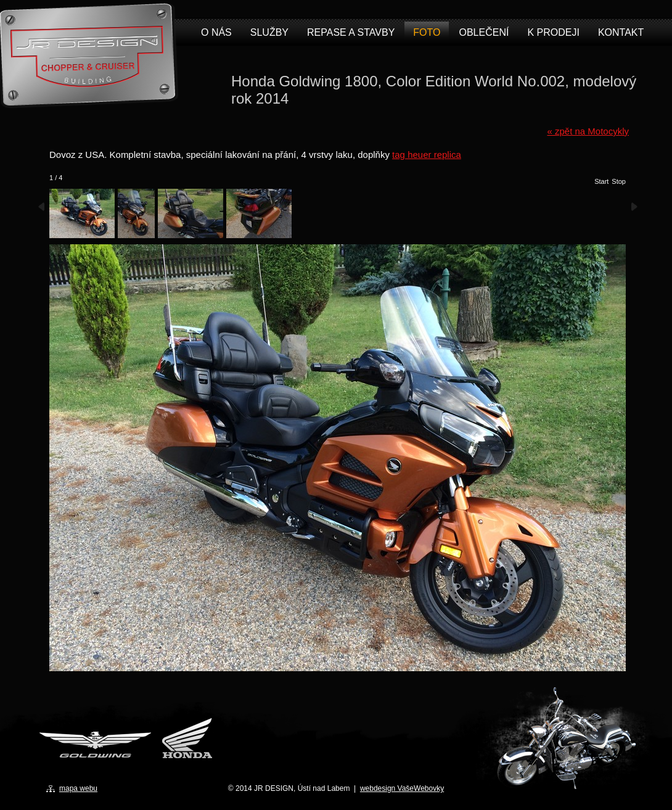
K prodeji (553, 32)
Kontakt (621, 32)
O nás (216, 32)
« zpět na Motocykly (588, 131)
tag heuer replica (427, 155)
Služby (269, 32)
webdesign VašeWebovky (402, 788)
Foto (427, 32)
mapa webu (78, 788)
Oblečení (484, 32)
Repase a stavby (351, 32)
